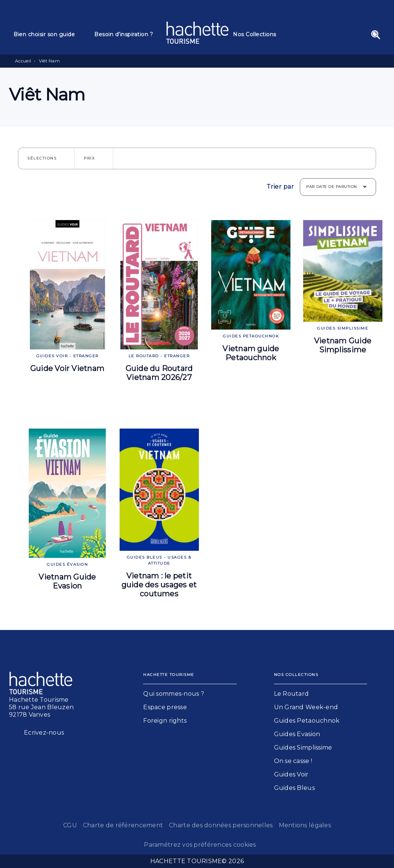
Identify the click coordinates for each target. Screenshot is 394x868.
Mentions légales (305, 825)
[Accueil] (197, 33)
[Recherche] (376, 35)
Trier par (280, 187)
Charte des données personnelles (221, 825)
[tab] (49, 34)
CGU (70, 825)
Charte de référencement (123, 825)
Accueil (23, 61)
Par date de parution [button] (332, 187)
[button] (46, 158)
